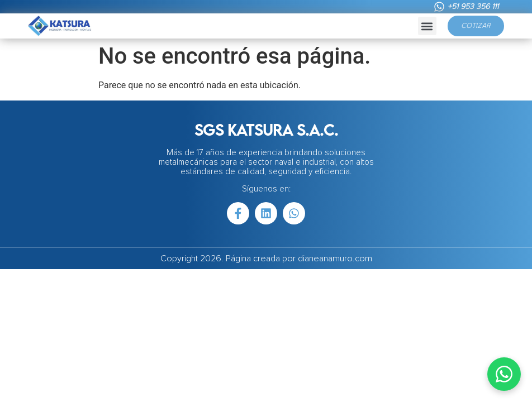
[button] (427, 26)
